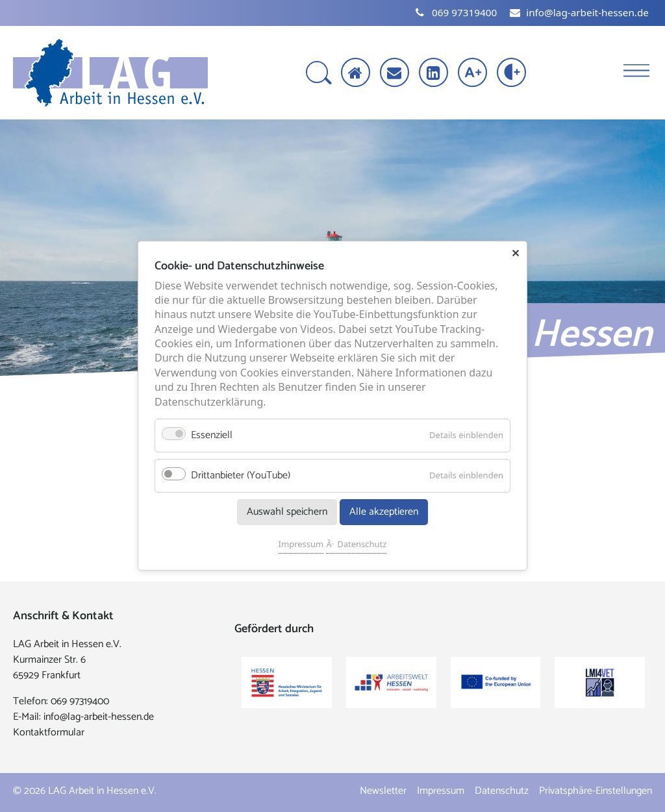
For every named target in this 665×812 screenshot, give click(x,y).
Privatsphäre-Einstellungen (596, 791)
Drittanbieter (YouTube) (241, 476)
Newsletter (383, 791)
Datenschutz (362, 545)
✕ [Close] (515, 253)
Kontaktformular (49, 732)
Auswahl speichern (287, 512)
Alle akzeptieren (384, 512)
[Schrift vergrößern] (474, 74)
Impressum (301, 545)
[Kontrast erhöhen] (513, 74)
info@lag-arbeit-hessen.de (99, 717)
